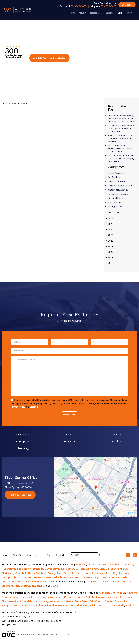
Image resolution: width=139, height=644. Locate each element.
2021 (110, 246)
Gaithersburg (83, 569)
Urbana (124, 569)
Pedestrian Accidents (118, 194)
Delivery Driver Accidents (120, 186)
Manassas (69, 441)
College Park (55, 573)
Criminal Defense (116, 181)
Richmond (79, 597)
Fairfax (94, 605)
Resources (56, 635)
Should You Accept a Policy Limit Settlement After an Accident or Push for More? (121, 119)
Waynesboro (57, 601)
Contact (129, 13)
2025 (110, 224)
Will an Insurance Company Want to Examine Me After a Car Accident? (121, 129)
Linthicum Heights (91, 577)
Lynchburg (113, 597)
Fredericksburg (67, 605)
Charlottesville (10, 601)
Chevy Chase (99, 569)
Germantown (52, 569)
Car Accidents (115, 177)
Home (73, 13)
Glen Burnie (35, 582)
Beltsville (69, 573)
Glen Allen (116, 441)
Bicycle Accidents (116, 173)
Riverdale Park (111, 582)
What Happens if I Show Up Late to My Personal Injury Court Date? (121, 158)
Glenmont (7, 586)
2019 (110, 257)
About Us (83, 13)
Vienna (70, 601)
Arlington (104, 593)
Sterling (58, 597)
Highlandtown (23, 586)
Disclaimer (35, 407)
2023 (110, 235)
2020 (110, 252)
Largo (79, 573)
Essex (48, 577)
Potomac (93, 565)
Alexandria (118, 605)
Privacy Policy (18, 407)
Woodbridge (36, 605)
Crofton (6, 582)
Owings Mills (9, 577)
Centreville (126, 597)
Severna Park (19, 582)
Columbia (97, 573)
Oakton (109, 601)
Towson (22, 577)
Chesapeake (23, 441)
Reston (68, 597)
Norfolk (130, 605)
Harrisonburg (41, 601)
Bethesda (38, 569)
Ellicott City (111, 573)
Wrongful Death (116, 207)
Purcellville (121, 601)
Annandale (26, 601)
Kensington (68, 569)
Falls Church (96, 601)
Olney (103, 565)
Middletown (24, 569)
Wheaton (126, 582)
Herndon (25, 597)
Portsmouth (21, 605)
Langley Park (94, 582)
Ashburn (48, 597)
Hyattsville (38, 586)
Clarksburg (8, 573)
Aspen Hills (114, 565)
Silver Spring (23, 434)
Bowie (69, 434)
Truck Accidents (116, 202)
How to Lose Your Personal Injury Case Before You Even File (121, 139)
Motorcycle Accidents (118, 190)
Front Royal (81, 601)
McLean (14, 597)
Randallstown (71, 577)
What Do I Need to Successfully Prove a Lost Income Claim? (120, 148)
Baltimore (109, 577)
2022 (110, 241)
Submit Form (70, 415)
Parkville (57, 577)
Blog (120, 13)
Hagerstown (9, 569)
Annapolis (121, 577)
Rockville (81, 565)
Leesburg (23, 448)
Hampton (7, 605)
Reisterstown (36, 577)
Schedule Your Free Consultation (49, 58)
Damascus (127, 565)
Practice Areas (96, 13)
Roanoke (100, 597)
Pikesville (124, 573)
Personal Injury (116, 198)
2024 (110, 229)
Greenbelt (21, 573)
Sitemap (68, 635)
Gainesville (50, 605)
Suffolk (90, 597)
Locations (110, 13)
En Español (127, 5)
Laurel (87, 573)
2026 (110, 218)
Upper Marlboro (37, 573)
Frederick (116, 434)
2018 (110, 263)
